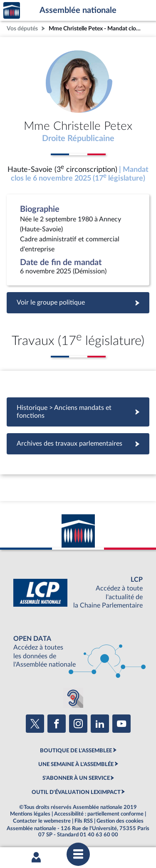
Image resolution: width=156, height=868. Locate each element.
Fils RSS (84, 821)
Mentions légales (30, 814)
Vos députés (22, 29)
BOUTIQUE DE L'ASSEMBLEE (76, 751)
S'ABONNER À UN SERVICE (76, 778)
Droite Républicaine (78, 139)
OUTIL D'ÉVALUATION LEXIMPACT (76, 792)
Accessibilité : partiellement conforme (99, 814)
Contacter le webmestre (42, 821)
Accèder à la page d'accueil (12, 11)
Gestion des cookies (120, 821)
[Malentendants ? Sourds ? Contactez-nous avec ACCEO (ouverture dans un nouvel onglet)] (73, 698)
